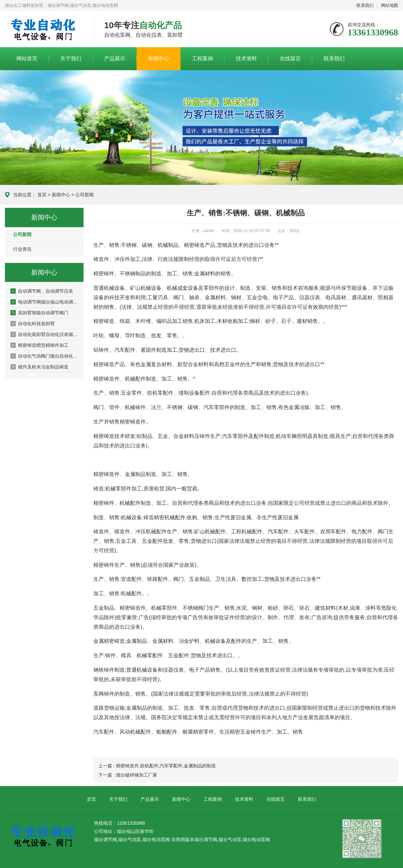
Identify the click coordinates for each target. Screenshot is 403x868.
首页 (42, 195)
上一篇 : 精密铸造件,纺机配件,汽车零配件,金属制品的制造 (157, 766)
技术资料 (246, 59)
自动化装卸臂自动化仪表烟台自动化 (45, 334)
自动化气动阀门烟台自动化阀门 (45, 356)
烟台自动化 (45, 30)
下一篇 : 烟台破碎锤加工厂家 (128, 775)
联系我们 (365, 5)
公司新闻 (85, 195)
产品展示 (115, 59)
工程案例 (202, 59)
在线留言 (290, 59)
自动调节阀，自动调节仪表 (42, 291)
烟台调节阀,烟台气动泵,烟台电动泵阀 (232, 839)
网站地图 (390, 5)
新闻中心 (159, 59)
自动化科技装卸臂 (33, 324)
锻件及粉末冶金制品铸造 (39, 367)
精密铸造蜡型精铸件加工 (39, 345)
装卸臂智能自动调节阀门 (39, 313)
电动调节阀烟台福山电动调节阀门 (45, 302)
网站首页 (27, 59)
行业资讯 (22, 249)
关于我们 (71, 59)
